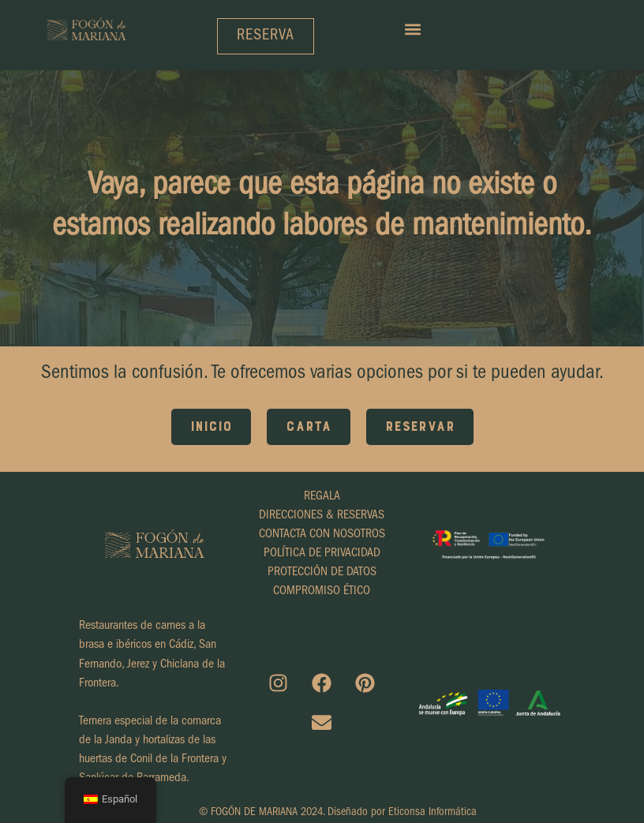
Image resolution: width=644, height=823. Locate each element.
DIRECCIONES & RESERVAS (322, 516)
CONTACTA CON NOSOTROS (322, 535)
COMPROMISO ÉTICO (322, 592)
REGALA (322, 497)
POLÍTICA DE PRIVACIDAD (322, 554)
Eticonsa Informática (432, 813)
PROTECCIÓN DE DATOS (322, 573)
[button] (412, 29)
